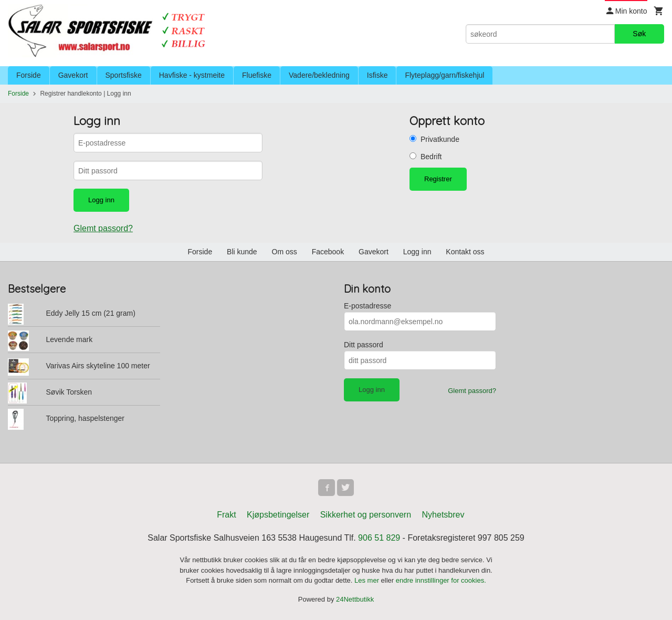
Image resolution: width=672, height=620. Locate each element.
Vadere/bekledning (319, 75)
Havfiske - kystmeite (192, 75)
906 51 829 (379, 538)
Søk (639, 34)
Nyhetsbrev (443, 515)
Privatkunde (440, 139)
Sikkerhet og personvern (366, 515)
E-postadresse (367, 306)
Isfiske (377, 75)
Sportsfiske (124, 75)
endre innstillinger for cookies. (441, 580)
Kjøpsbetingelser (278, 515)
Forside (29, 75)
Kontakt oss (465, 252)
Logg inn (417, 252)
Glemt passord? (103, 228)
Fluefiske (257, 75)
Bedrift (431, 157)
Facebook (328, 252)
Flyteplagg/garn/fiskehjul (444, 75)
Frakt (226, 515)
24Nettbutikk (355, 599)
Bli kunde (242, 252)
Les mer (368, 580)
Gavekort (73, 75)
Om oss (285, 252)
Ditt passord (364, 345)
